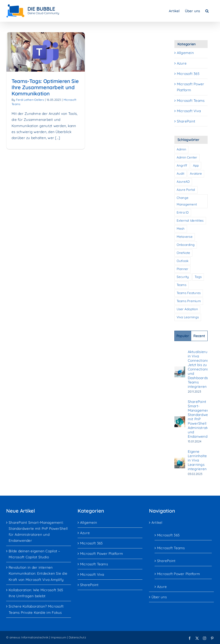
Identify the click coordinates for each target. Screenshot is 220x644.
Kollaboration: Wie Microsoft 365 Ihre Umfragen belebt (36, 593)
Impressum (59, 637)
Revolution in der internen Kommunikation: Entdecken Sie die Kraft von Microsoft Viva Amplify (38, 573)
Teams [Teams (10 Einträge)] (182, 285)
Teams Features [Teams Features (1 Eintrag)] (189, 293)
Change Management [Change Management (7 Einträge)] (187, 201)
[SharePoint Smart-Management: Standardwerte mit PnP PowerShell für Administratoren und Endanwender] (180, 419)
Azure (182, 63)
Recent (199, 336)
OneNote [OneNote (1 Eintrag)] (183, 253)
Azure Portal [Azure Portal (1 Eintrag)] (186, 190)
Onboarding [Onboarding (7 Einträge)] (186, 245)
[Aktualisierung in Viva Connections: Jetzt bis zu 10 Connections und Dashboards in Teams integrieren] (180, 369)
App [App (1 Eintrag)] (196, 165)
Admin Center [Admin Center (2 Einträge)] (187, 157)
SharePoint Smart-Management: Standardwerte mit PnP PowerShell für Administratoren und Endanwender (202, 419)
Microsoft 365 (188, 74)
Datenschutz (77, 637)
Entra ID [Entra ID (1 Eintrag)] (183, 212)
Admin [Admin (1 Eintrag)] (181, 149)
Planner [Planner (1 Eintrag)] (183, 269)
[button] (207, 11)
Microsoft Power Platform (191, 87)
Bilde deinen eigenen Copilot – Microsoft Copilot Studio (34, 554)
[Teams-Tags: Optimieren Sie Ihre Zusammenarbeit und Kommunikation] (46, 52)
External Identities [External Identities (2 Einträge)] (190, 220)
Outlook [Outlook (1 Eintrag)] (183, 261)
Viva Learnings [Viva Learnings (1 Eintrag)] (188, 317)
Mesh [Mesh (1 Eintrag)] (181, 229)
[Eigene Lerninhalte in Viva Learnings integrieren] (180, 461)
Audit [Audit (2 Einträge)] (180, 174)
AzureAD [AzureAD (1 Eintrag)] (183, 182)
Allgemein (185, 53)
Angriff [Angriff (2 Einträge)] (182, 165)
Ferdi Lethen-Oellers (30, 100)
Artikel (157, 522)
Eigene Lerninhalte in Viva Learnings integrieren (197, 460)
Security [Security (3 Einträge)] (183, 277)
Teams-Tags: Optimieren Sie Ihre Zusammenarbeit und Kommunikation (45, 87)
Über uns (159, 597)
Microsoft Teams (191, 100)
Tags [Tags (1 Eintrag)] (198, 277)
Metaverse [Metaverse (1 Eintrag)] (185, 237)
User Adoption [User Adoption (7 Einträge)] (187, 309)
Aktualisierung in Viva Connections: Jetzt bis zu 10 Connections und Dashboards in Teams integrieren (200, 369)
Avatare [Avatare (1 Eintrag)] (196, 174)
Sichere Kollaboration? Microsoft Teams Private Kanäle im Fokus (36, 609)
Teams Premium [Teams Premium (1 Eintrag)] (189, 301)
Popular (183, 336)
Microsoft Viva (189, 111)
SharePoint (186, 121)
